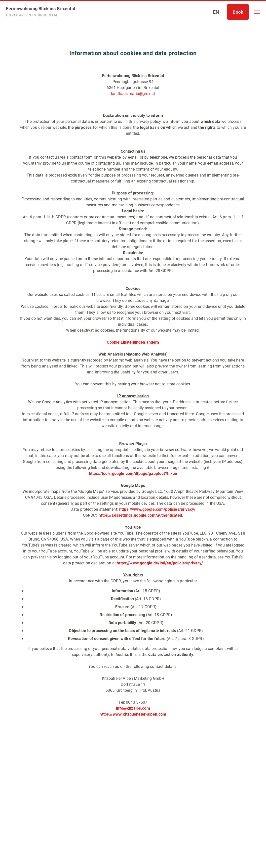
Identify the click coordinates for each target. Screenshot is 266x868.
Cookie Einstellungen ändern (133, 342)
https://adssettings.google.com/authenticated (140, 515)
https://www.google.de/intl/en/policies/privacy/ (160, 563)
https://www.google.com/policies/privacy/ (157, 509)
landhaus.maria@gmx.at (133, 94)
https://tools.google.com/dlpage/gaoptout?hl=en (133, 474)
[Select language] (216, 12)
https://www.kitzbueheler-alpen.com (133, 714)
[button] (257, 12)
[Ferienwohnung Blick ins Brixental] (41, 12)
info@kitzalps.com (133, 708)
